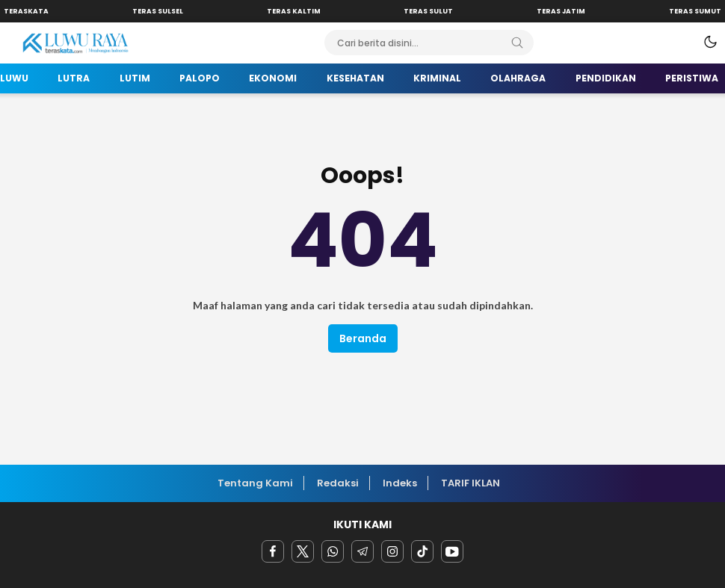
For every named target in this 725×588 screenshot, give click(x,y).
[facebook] (273, 551)
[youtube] (452, 551)
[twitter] (303, 551)
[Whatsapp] (333, 551)
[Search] (517, 43)
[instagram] (392, 551)
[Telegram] (362, 551)
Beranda (363, 338)
